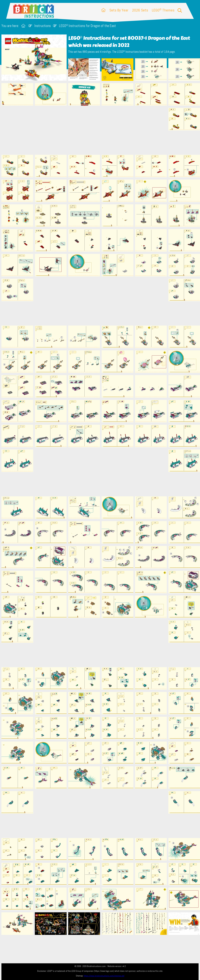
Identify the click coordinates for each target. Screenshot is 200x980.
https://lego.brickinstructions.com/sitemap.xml (104, 976)
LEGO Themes (163, 10)
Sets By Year (119, 10)
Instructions (43, 26)
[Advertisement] (102, 130)
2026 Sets (140, 10)
